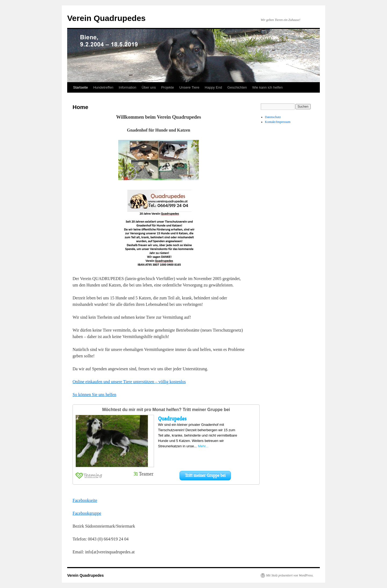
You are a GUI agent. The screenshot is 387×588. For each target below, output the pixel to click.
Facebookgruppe (87, 513)
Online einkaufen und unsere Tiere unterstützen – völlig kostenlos (129, 382)
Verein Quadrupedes (106, 18)
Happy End (213, 87)
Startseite (80, 87)
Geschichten (237, 87)
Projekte (168, 87)
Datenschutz (273, 117)
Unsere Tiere (189, 87)
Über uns (149, 87)
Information (128, 87)
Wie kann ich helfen (267, 87)
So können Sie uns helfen (94, 395)
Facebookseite (85, 500)
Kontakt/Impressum (278, 122)
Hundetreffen (103, 87)
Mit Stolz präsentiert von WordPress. (290, 575)
